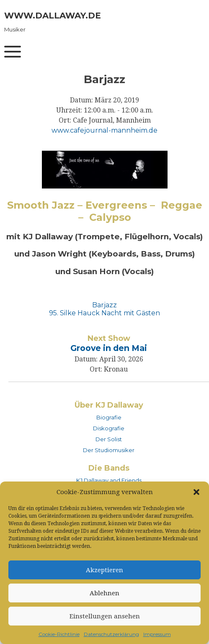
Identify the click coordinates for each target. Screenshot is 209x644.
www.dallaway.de (53, 16)
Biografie (109, 417)
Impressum (157, 634)
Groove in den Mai (109, 348)
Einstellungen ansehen (105, 616)
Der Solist (109, 439)
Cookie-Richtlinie (59, 634)
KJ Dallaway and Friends (109, 480)
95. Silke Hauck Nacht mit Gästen (104, 313)
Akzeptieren (104, 570)
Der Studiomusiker (109, 450)
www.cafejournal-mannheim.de (104, 130)
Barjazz (104, 305)
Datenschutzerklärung (111, 634)
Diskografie (109, 428)
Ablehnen (104, 593)
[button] (196, 492)
